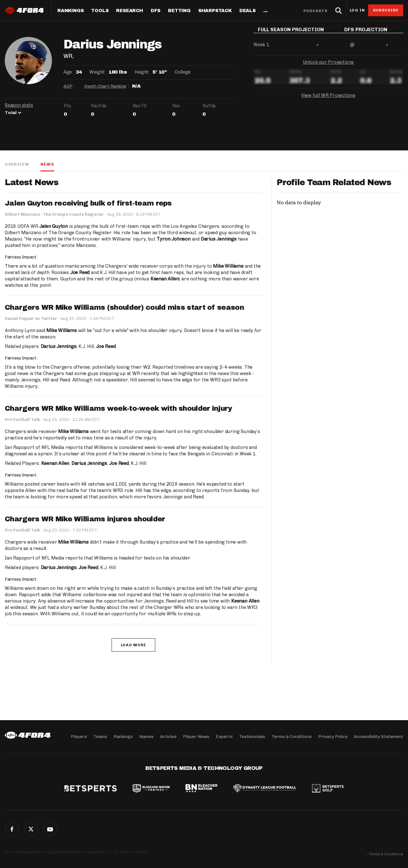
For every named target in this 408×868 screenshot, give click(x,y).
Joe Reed (80, 272)
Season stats (19, 105)
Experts (224, 737)
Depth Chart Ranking (105, 86)
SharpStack (215, 11)
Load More (133, 645)
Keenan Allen (165, 279)
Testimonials (252, 737)
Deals (248, 11)
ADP (68, 86)
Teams (100, 737)
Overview (17, 164)
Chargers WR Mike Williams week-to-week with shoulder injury (118, 409)
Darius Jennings (219, 239)
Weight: (97, 72)
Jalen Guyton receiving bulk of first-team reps (88, 203)
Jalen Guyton (54, 226)
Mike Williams (228, 266)
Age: (68, 72)
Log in (357, 10)
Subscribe (386, 10)
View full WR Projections (328, 100)
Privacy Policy (333, 737)
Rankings (70, 11)
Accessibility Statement (379, 737)
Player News (196, 737)
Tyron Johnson (173, 239)
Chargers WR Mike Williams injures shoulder (85, 519)
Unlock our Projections (328, 67)
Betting (179, 11)
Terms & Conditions (292, 737)
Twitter (31, 829)
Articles (168, 737)
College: (183, 72)
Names (146, 737)
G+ (50, 829)
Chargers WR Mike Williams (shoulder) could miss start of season (124, 307)
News (47, 164)
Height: (142, 72)
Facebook (12, 829)
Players (79, 737)
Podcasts (316, 11)
